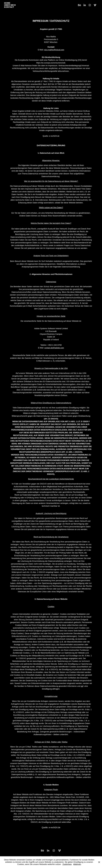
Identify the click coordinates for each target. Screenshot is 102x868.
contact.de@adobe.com (54, 348)
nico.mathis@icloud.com (54, 50)
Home (7, 3)
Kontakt (9, 7)
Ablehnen (77, 864)
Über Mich (10, 5)
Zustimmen (67, 864)
